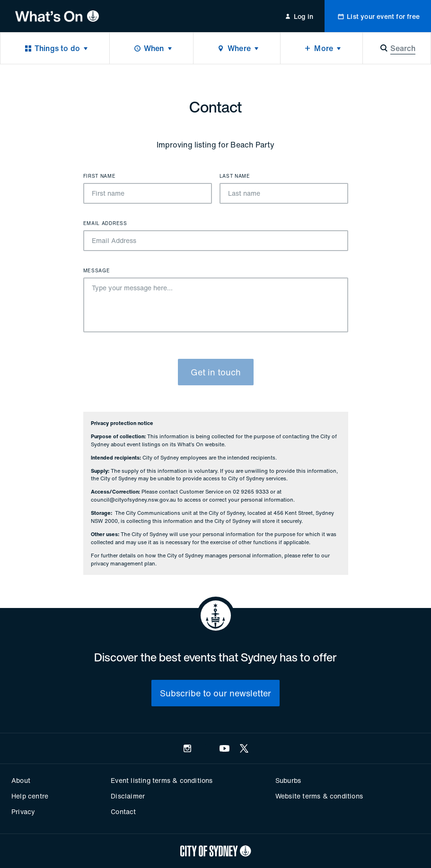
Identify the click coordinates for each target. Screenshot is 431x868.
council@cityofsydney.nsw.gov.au (133, 500)
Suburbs (288, 780)
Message (97, 271)
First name (100, 176)
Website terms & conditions (319, 796)
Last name (235, 176)
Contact (123, 812)
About (21, 780)
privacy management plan (123, 564)
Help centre (30, 796)
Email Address (105, 224)
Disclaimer (128, 796)
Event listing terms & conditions (162, 780)
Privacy (23, 812)
